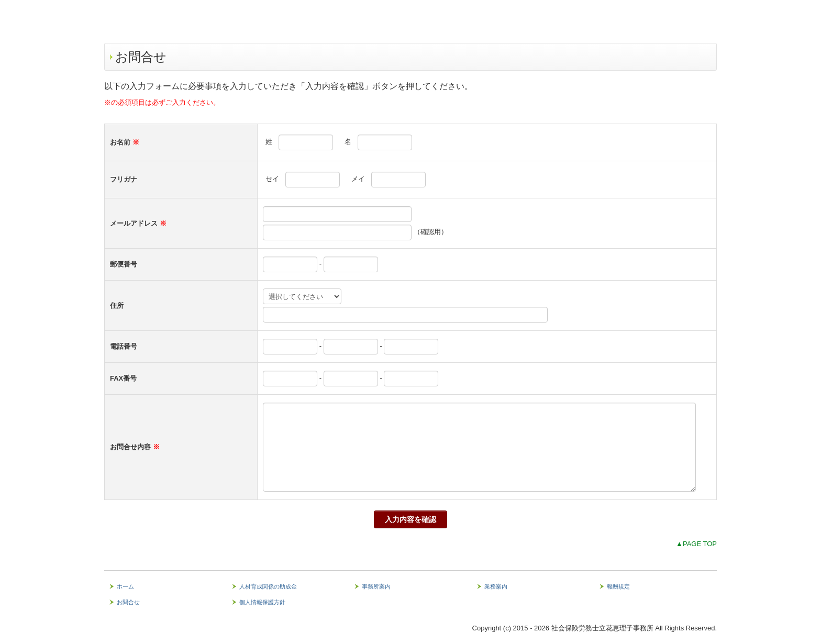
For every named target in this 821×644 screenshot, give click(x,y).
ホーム (125, 586)
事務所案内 (376, 586)
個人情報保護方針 (262, 602)
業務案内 (496, 586)
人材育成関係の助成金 (268, 586)
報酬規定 (618, 586)
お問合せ (128, 602)
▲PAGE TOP (696, 544)
